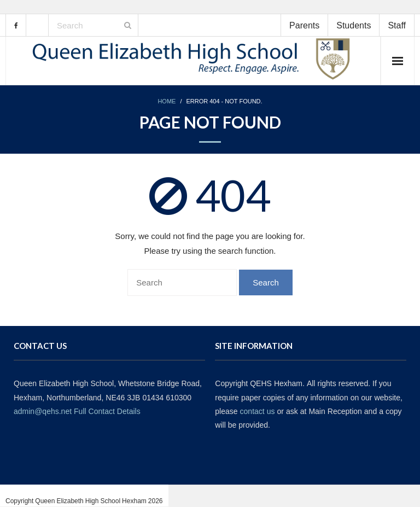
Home (167, 101)
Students (354, 25)
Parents (304, 25)
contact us (258, 411)
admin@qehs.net (43, 411)
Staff (397, 25)
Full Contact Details (107, 411)
